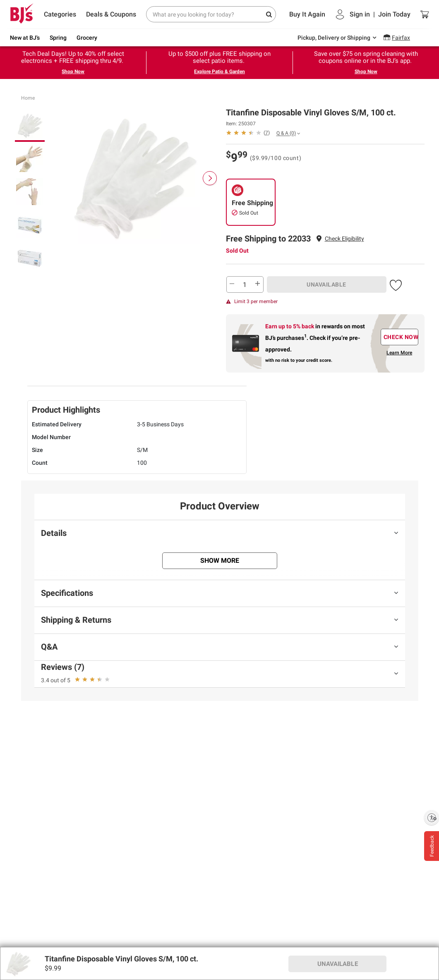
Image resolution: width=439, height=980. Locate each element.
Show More (220, 561)
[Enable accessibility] (432, 817)
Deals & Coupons (111, 14)
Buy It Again (307, 14)
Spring (58, 38)
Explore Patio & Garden (219, 72)
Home (28, 98)
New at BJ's (25, 38)
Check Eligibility (344, 239)
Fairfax (401, 38)
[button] (344, 239)
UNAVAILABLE (326, 284)
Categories (60, 14)
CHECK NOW (401, 337)
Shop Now (73, 72)
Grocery (87, 38)
